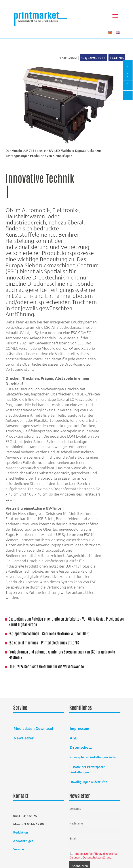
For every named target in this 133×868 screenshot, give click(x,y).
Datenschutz (81, 747)
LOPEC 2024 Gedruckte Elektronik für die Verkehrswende (46, 666)
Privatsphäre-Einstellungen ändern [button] (94, 757)
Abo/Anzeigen (23, 841)
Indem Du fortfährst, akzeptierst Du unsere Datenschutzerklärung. (93, 855)
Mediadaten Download (33, 728)
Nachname (76, 823)
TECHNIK (117, 58)
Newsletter (24, 738)
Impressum (80, 728)
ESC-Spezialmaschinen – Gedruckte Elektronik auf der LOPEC (49, 633)
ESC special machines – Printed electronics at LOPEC (44, 642)
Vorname (75, 808)
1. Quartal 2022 (93, 58)
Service (19, 849)
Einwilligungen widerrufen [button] (88, 782)
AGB (74, 738)
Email (73, 838)
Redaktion (21, 832)
